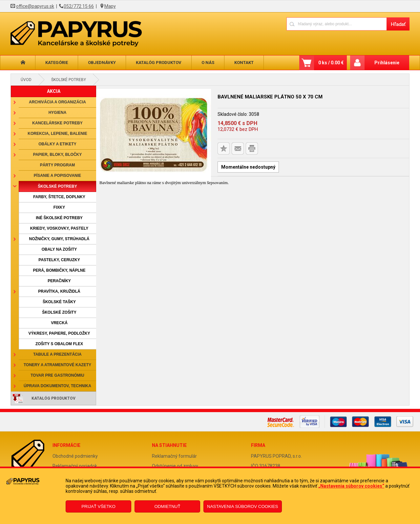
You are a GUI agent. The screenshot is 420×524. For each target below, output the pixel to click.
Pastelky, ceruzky (59, 260)
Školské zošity (59, 312)
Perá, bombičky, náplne (59, 270)
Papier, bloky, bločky (57, 155)
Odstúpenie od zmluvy (175, 466)
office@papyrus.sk (35, 6)
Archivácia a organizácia (57, 102)
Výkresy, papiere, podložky (59, 333)
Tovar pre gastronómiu (57, 375)
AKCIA (54, 91)
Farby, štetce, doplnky (59, 197)
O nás (208, 63)
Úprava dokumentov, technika (57, 386)
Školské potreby (69, 80)
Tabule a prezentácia (57, 354)
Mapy (110, 6)
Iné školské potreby (59, 218)
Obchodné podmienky (75, 456)
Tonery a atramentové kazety (57, 365)
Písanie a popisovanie (57, 176)
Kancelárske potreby (57, 123)
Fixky (59, 207)
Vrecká (59, 323)
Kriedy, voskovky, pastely (59, 228)
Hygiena (58, 113)
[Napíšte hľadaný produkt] (336, 24)
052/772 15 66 (79, 6)
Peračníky (59, 281)
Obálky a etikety (57, 144)
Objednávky (102, 63)
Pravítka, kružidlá (59, 291)
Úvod (26, 80)
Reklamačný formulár (174, 456)
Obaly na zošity (59, 249)
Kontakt (244, 63)
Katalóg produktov (159, 63)
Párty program (57, 165)
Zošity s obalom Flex (59, 344)
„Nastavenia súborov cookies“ (351, 486)
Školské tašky (59, 302)
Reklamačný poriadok (75, 466)
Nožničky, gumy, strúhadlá (59, 239)
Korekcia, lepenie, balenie (57, 134)
